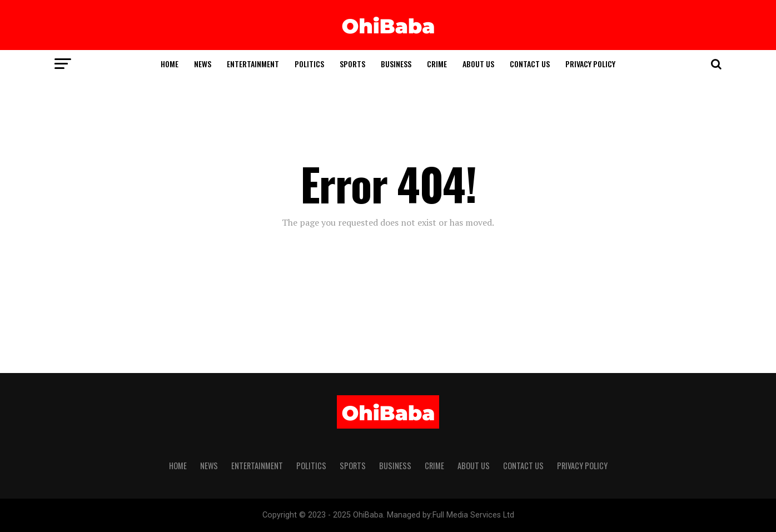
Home (170, 64)
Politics (309, 64)
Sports (352, 64)
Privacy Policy (590, 64)
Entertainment (253, 64)
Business (396, 64)
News (203, 64)
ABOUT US (478, 64)
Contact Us (530, 64)
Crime (437, 64)
